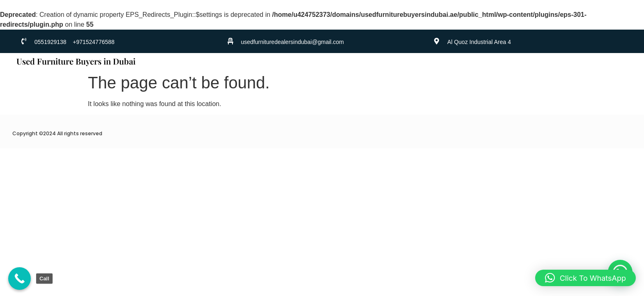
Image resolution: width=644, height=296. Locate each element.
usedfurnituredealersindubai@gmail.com (292, 42)
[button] (585, 278)
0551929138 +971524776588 (75, 42)
